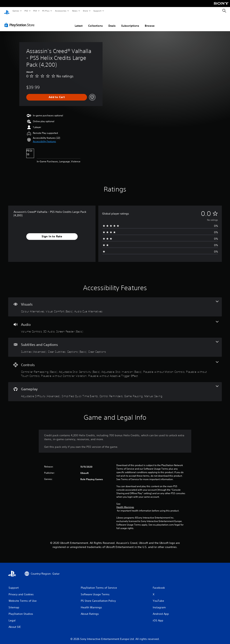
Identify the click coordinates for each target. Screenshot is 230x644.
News (75, 11)
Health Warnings (125, 504)
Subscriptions (130, 22)
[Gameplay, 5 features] (115, 388)
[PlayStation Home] (7, 11)
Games (16, 11)
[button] (44, 138)
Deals (112, 22)
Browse (150, 22)
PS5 (26, 11)
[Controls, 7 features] (115, 366)
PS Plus (46, 11)
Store (85, 11)
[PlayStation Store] (20, 21)
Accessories (61, 11)
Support (97, 11)
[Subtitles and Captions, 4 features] (115, 344)
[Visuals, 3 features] (115, 303)
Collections (95, 22)
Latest (79, 22)
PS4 (35, 11)
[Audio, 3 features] (115, 323)
